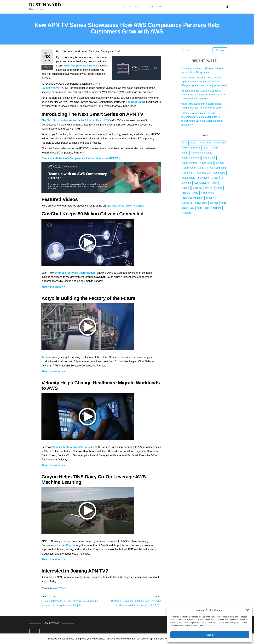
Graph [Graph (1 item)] (215, 178)
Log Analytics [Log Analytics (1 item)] (202, 183)
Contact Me (153, 6)
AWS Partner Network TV (95, 120)
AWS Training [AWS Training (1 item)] (211, 148)
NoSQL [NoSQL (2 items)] (186, 193)
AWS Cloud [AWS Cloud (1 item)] (205, 143)
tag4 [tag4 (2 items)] (200, 208)
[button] (248, 610)
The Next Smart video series (59, 120)
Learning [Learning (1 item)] (187, 183)
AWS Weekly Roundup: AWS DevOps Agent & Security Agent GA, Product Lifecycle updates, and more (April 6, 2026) (204, 81)
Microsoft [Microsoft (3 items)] (197, 188)
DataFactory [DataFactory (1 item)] (189, 178)
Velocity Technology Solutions (71, 447)
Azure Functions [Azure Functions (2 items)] (191, 158)
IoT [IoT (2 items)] (223, 178)
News (63, 588)
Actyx (45, 357)
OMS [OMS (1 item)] (196, 193)
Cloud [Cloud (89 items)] (201, 168)
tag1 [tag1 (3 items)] (224, 203)
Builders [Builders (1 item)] (220, 163)
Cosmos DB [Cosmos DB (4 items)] (204, 173)
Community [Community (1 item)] (188, 173)
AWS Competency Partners (81, 66)
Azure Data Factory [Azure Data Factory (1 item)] (202, 153)
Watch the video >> (53, 287)
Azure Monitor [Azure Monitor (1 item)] (190, 163)
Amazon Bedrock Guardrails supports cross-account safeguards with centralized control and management (204, 95)
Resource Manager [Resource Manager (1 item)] (192, 198)
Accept (210, 635)
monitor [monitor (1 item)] (209, 188)
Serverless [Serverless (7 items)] (201, 203)
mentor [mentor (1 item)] (186, 188)
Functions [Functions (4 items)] (203, 178)
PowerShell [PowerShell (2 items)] (208, 193)
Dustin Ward (45, 5)
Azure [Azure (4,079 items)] (185, 153)
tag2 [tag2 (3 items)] (184, 208)
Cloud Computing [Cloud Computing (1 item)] (216, 168)
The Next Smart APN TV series (125, 206)
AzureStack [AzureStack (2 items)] (206, 163)
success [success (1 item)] (214, 203)
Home (128, 6)
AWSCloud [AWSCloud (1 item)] (220, 143)
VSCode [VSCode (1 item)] (187, 213)
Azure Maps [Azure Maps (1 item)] (209, 158)
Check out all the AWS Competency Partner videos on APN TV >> (81, 158)
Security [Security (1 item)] (210, 198)
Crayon (70, 545)
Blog (138, 6)
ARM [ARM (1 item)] (185, 143)
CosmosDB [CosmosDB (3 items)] (219, 173)
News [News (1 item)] (219, 188)
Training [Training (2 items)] (217, 208)
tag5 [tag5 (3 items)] (207, 208)
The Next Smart (135, 102)
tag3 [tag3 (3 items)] (192, 208)
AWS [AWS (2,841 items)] (193, 143)
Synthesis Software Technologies (75, 273)
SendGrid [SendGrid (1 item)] (187, 203)
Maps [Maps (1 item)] (215, 183)
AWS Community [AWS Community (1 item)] (191, 148)
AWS (56, 588)
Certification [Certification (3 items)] (188, 168)
